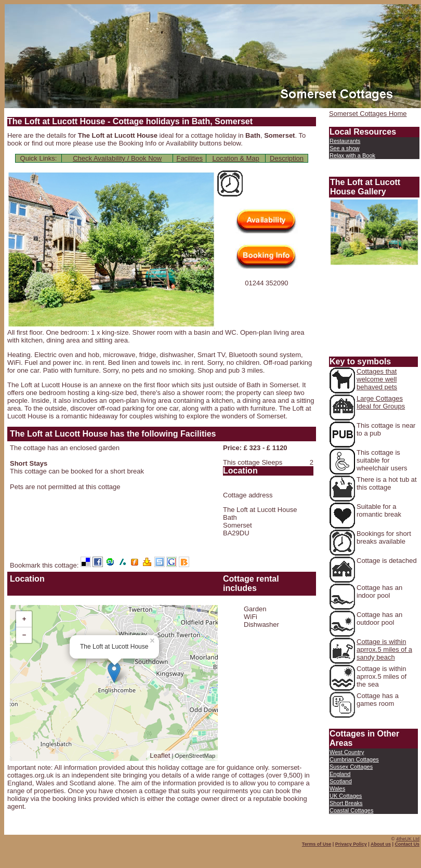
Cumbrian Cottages (354, 759)
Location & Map (235, 158)
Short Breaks (346, 803)
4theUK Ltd (408, 839)
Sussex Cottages (351, 767)
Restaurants (345, 141)
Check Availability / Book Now (117, 158)
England (340, 774)
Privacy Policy (351, 844)
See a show (344, 148)
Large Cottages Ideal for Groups (381, 402)
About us (381, 844)
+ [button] (24, 619)
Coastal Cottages (351, 810)
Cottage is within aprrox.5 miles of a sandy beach (384, 649)
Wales (337, 788)
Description (287, 158)
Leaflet (160, 755)
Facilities (189, 158)
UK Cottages (346, 796)
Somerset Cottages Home (368, 114)
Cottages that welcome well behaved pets (377, 379)
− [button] (24, 635)
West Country (347, 752)
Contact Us (407, 844)
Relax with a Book (352, 155)
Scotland (341, 781)
